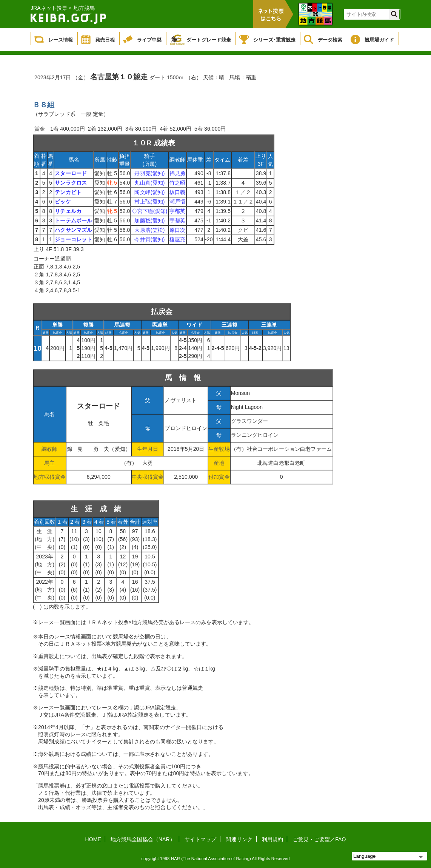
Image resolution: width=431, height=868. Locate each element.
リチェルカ (68, 211)
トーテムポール (73, 220)
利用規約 (272, 839)
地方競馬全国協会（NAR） (143, 839)
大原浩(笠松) (149, 230)
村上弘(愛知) (149, 202)
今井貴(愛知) (149, 239)
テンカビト (68, 192)
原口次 (177, 230)
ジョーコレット (73, 239)
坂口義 (177, 192)
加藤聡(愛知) (149, 220)
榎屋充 (177, 239)
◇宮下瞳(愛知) (149, 211)
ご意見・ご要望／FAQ (319, 839)
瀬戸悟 (177, 202)
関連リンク (239, 839)
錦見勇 (177, 173)
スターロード (71, 173)
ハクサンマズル (73, 230)
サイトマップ (201, 839)
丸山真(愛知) (149, 183)
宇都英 (177, 211)
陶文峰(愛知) (149, 192)
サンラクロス (71, 183)
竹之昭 (177, 183)
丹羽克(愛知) (149, 173)
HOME (93, 839)
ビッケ (63, 202)
